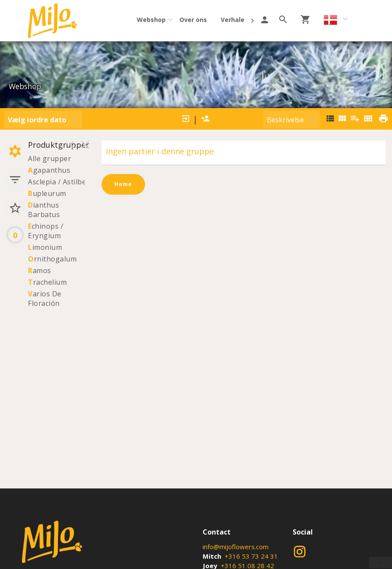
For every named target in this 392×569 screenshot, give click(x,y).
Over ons (193, 20)
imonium (45, 247)
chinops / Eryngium (46, 231)
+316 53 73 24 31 (251, 556)
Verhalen (235, 20)
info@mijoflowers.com (236, 547)
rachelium (47, 282)
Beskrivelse (285, 120)
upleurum (47, 193)
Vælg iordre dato (37, 120)
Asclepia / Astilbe (57, 182)
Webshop (151, 20)
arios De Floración (45, 298)
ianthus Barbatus (44, 210)
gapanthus (49, 170)
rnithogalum (52, 259)
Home (123, 184)
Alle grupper (49, 159)
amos (40, 271)
